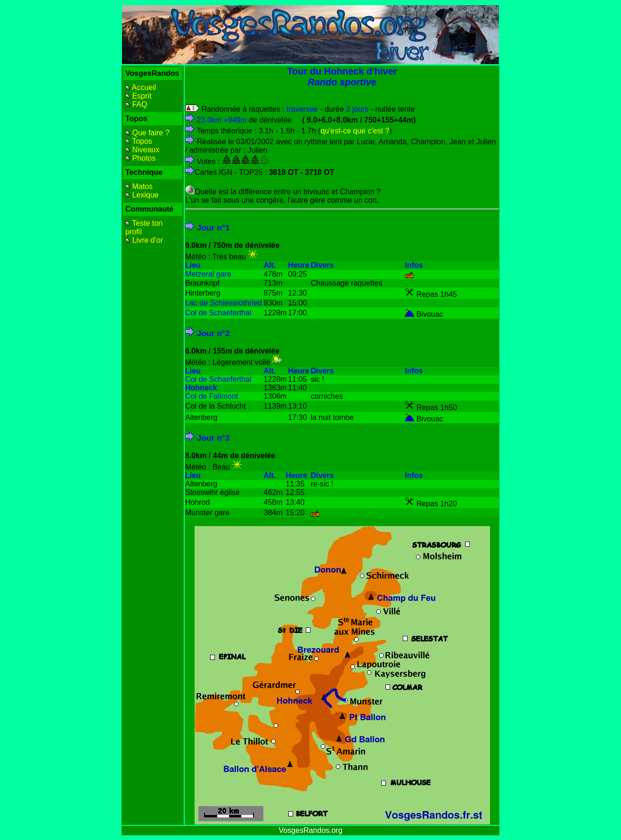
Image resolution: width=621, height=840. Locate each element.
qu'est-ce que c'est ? (355, 131)
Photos (140, 158)
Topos (139, 141)
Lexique (142, 195)
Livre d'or (144, 240)
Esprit (138, 96)
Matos (139, 186)
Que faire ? (147, 133)
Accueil (141, 87)
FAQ (136, 104)
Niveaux (142, 150)
